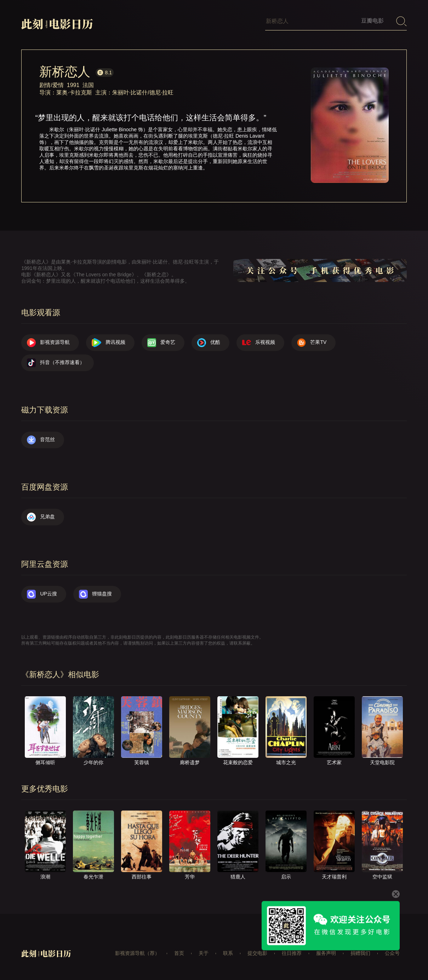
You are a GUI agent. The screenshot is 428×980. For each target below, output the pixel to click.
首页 (179, 953)
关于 (204, 953)
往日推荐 (292, 953)
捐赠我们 (360, 953)
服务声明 (326, 953)
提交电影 (257, 953)
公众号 (392, 953)
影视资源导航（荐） (137, 953)
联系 (228, 953)
